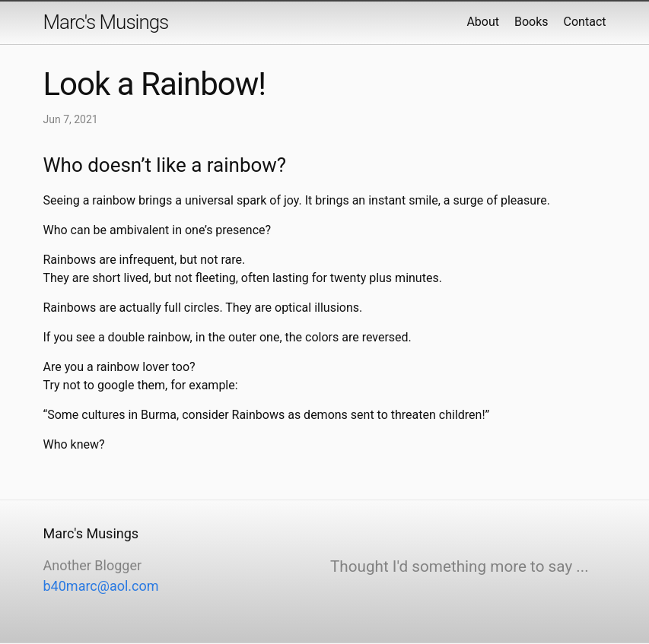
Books (531, 22)
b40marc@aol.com (101, 586)
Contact (585, 22)
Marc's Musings (106, 22)
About (483, 22)
